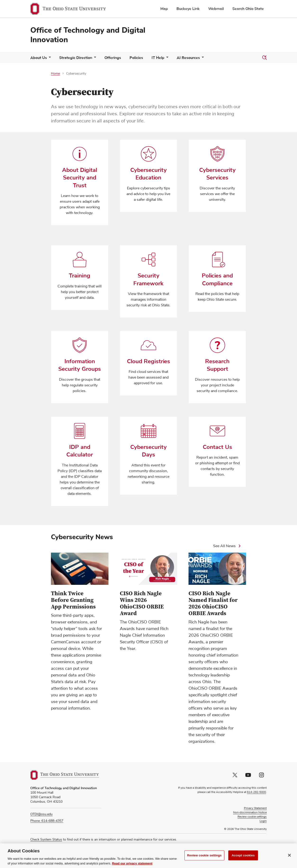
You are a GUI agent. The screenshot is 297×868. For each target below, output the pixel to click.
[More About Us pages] (49, 59)
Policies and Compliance (217, 279)
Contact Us (217, 447)
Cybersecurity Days (148, 451)
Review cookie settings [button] (252, 817)
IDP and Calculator (80, 451)
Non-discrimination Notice (250, 813)
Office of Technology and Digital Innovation (88, 35)
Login (263, 821)
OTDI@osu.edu (41, 814)
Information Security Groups (80, 365)
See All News (224, 546)
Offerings (113, 58)
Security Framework (148, 279)
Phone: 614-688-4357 (47, 821)
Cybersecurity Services (217, 174)
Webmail (216, 9)
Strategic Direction (76, 58)
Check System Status (46, 840)
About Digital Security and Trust (80, 178)
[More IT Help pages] (166, 59)
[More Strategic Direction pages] (94, 59)
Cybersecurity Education (148, 174)
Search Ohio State (248, 9)
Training (80, 276)
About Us (39, 58)
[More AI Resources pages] (202, 59)
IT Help (158, 58)
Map (164, 9)
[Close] (289, 860)
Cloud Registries (148, 361)
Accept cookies (243, 860)
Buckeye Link (188, 9)
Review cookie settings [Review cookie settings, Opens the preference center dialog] (204, 860)
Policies (136, 58)
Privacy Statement (255, 809)
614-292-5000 (256, 792)
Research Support (217, 365)
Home (55, 74)
